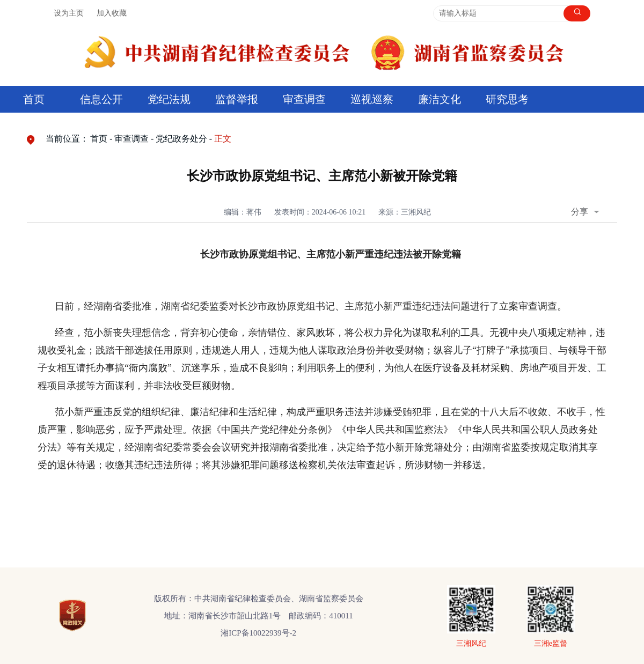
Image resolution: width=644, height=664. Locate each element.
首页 (34, 99)
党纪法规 (169, 99)
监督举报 (237, 99)
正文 (223, 139)
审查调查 (304, 99)
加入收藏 (112, 13)
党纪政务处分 (181, 139)
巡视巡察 (372, 99)
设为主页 (69, 13)
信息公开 (101, 99)
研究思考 (507, 99)
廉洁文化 (440, 99)
